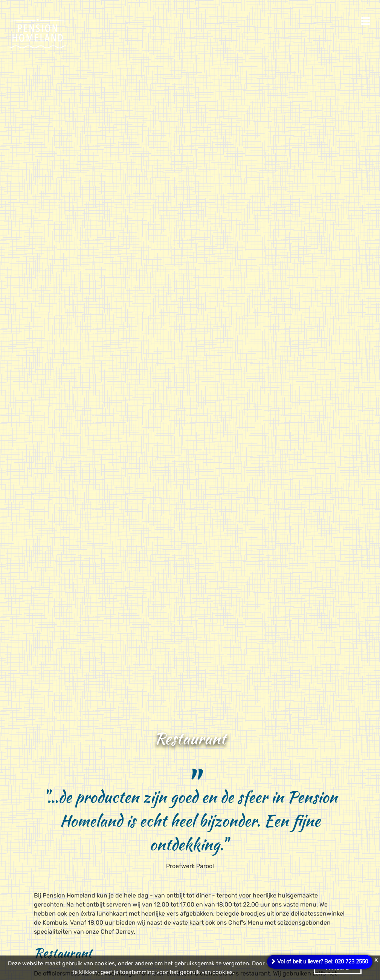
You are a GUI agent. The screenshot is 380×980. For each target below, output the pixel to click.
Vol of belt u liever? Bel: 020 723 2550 (323, 962)
